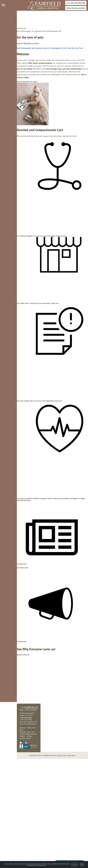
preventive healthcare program (19, 576)
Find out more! (44, 253)
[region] (16, 98)
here (43, 455)
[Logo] (44, 6)
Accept (75, 865)
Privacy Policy (82, 864)
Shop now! (38, 335)
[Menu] (3, 5)
